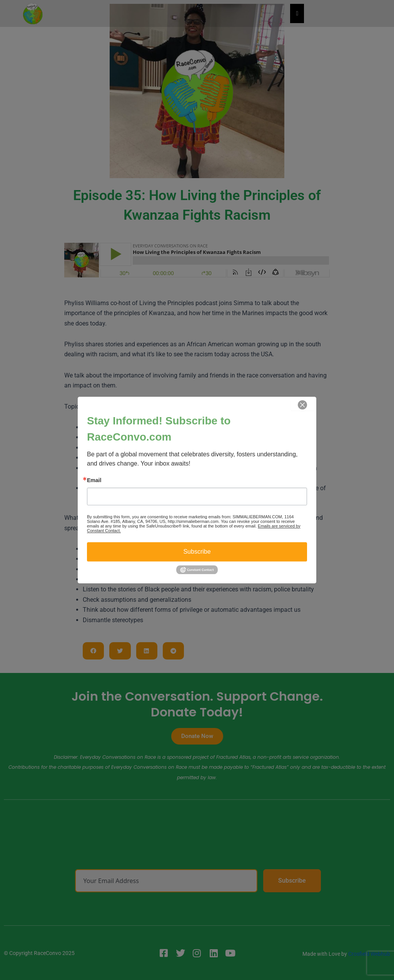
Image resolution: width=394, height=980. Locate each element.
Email (94, 480)
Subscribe (197, 552)
